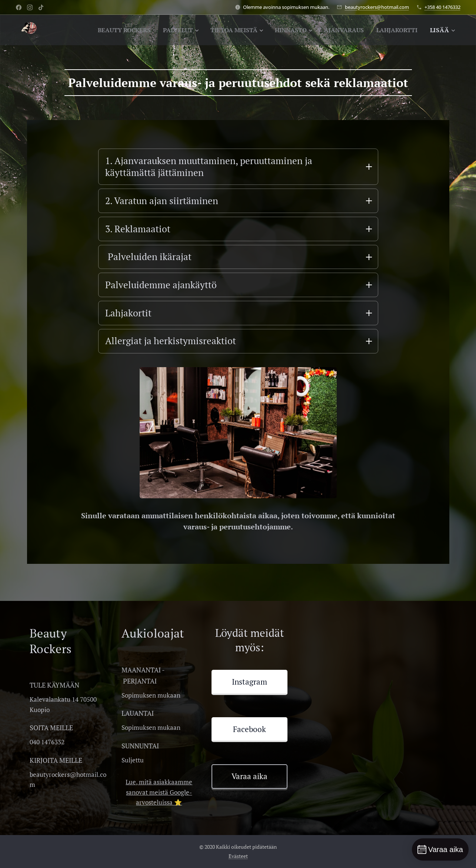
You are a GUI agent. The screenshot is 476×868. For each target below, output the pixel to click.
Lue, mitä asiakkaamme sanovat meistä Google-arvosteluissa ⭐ (159, 796)
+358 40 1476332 (442, 7)
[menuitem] (107, 30)
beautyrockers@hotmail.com (377, 7)
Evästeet (238, 860)
